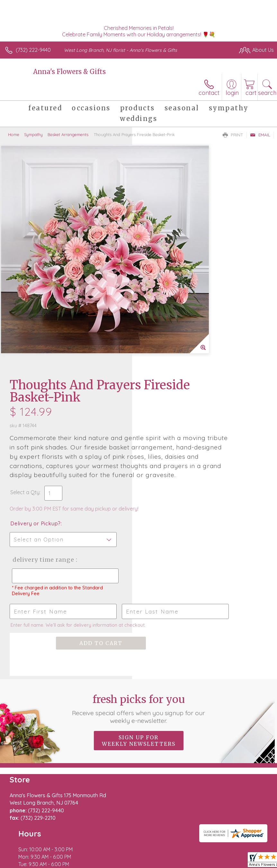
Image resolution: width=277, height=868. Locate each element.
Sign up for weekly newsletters (139, 563)
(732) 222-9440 (33, 50)
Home (14, 134)
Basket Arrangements (68, 134)
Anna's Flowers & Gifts (69, 72)
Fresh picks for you (138, 531)
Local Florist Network (108, 841)
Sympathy (33, 134)
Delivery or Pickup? (168, 327)
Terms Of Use (24, 841)
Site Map (148, 841)
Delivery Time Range (163, 369)
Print (233, 135)
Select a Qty (157, 296)
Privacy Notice (62, 841)
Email (260, 135)
